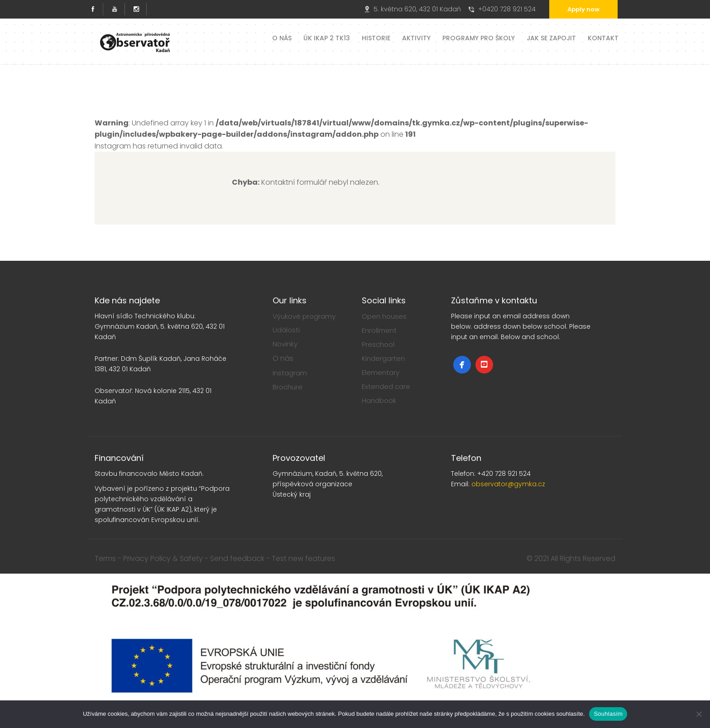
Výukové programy (304, 316)
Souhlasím (608, 714)
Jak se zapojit (551, 37)
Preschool (378, 344)
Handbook (379, 400)
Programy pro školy (479, 37)
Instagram (290, 373)
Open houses (384, 316)
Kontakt (603, 37)
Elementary (381, 372)
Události (286, 330)
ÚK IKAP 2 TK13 (327, 37)
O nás (282, 37)
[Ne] (699, 714)
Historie (376, 37)
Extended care (386, 386)
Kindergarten (383, 358)
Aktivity (416, 37)
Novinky (285, 344)
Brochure (288, 387)
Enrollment (379, 330)
